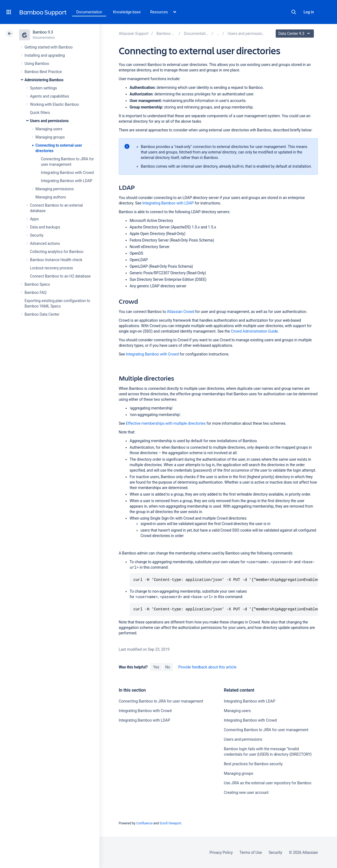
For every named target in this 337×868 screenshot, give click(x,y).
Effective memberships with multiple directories (166, 423)
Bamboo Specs (37, 284)
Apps (34, 219)
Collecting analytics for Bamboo (57, 252)
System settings (43, 88)
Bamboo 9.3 (43, 32)
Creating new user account (246, 792)
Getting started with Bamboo (49, 47)
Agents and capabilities (50, 96)
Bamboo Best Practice (43, 72)
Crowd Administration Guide (254, 331)
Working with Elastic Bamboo (54, 104)
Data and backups (45, 227)
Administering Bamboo (44, 80)
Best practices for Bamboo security (253, 764)
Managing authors (51, 197)
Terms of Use (251, 852)
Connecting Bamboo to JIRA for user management (161, 701)
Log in (309, 12)
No (168, 667)
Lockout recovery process (51, 268)
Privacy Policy (221, 852)
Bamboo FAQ (35, 293)
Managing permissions (55, 189)
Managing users (49, 129)
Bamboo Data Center (42, 314)
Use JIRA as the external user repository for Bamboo (268, 783)
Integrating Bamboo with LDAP (67, 181)
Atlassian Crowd (181, 312)
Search (294, 12)
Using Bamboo (37, 64)
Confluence (144, 823)
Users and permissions (49, 121)
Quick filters (40, 113)
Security (37, 235)
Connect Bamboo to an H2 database (60, 276)
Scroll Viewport (170, 823)
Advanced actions (45, 243)
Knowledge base (127, 12)
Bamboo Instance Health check (56, 260)
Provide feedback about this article (207, 667)
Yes (156, 667)
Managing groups (50, 137)
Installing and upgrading (45, 55)
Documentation (89, 12)
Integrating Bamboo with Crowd (67, 173)
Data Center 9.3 (295, 34)
